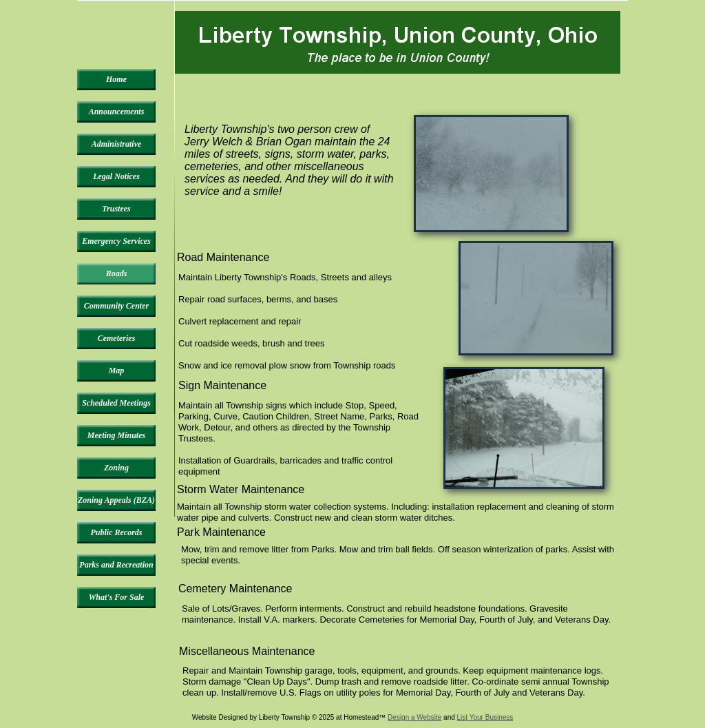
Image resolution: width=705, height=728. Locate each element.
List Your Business (485, 717)
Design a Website (414, 717)
